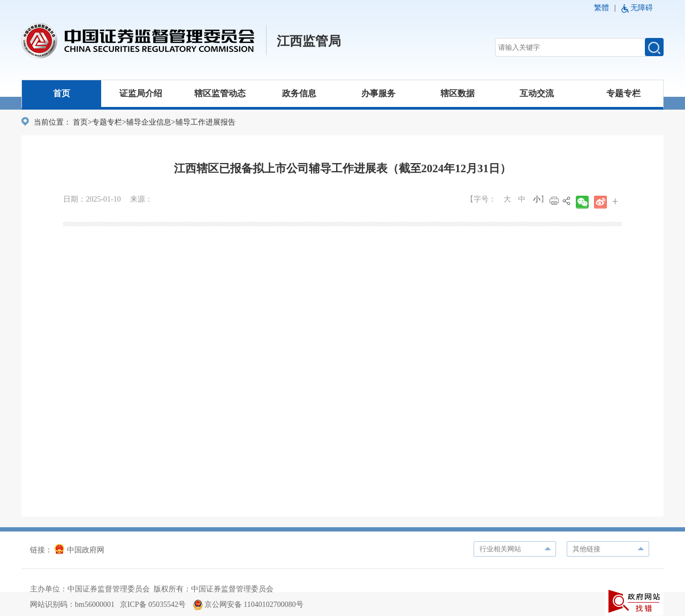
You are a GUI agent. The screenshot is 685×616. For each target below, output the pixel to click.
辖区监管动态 (220, 93)
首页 (62, 93)
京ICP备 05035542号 (153, 605)
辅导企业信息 (149, 122)
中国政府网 (79, 550)
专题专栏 (623, 93)
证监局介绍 (141, 93)
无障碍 (642, 8)
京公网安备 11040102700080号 (248, 605)
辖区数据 (458, 93)
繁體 (602, 8)
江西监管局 (309, 41)
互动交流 (537, 93)
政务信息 (299, 93)
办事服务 (378, 93)
